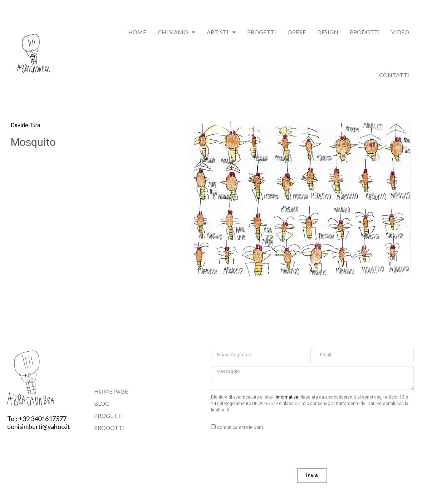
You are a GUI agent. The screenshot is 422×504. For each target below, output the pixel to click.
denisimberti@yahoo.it (39, 426)
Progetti (262, 32)
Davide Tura (25, 125)
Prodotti (365, 32)
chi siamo (176, 32)
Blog (102, 403)
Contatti (394, 75)
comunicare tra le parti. (241, 427)
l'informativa (286, 397)
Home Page (111, 391)
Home (137, 32)
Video (400, 32)
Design (328, 32)
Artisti (221, 32)
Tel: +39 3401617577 (37, 419)
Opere (297, 32)
